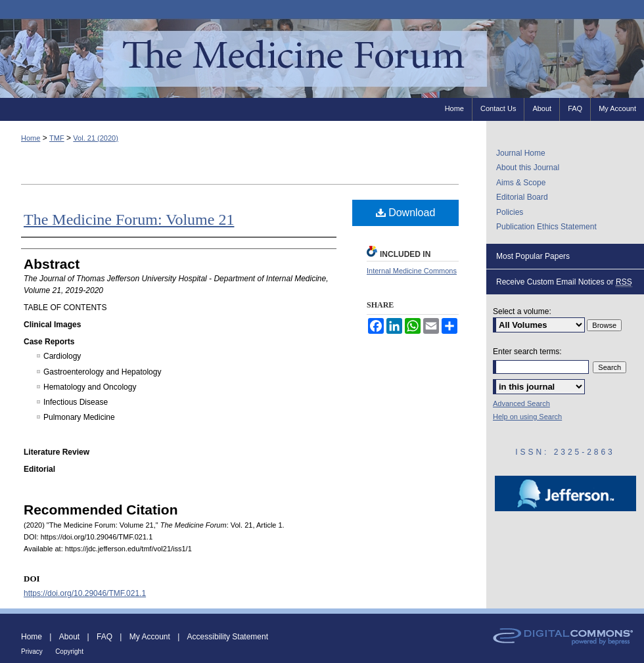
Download (406, 213)
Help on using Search (527, 417)
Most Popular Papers (533, 256)
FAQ (104, 637)
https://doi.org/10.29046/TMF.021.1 (85, 593)
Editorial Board (522, 197)
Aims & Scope (521, 183)
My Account (150, 637)
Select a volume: (522, 311)
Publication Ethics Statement (546, 227)
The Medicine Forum (322, 58)
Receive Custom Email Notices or (564, 282)
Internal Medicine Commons (412, 271)
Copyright (69, 652)
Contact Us (498, 108)
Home (31, 138)
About (69, 637)
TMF (57, 138)
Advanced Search (521, 403)
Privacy (32, 652)
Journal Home (521, 153)
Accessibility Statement (228, 637)
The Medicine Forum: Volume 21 (129, 219)
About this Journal (528, 168)
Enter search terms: (527, 352)
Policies (510, 212)
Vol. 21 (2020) (96, 138)
